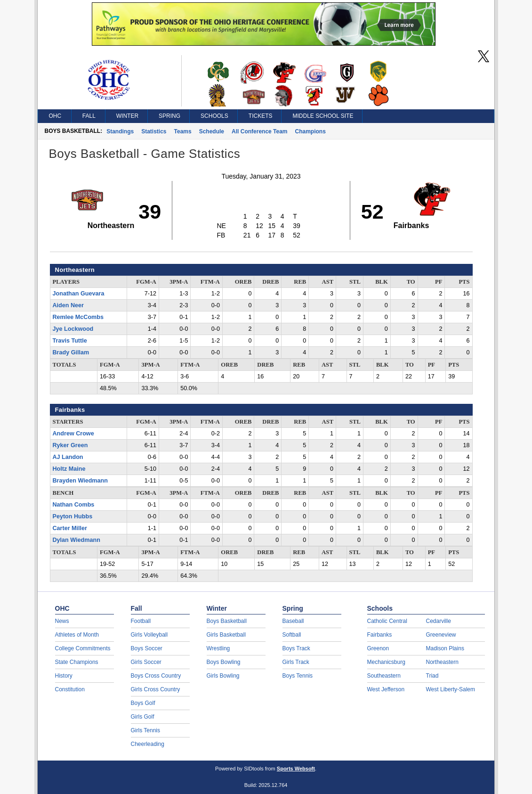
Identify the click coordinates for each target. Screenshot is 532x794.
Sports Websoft (296, 769)
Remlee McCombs (78, 317)
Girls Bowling (223, 676)
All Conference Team (259, 131)
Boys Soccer (147, 648)
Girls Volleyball (149, 635)
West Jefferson (386, 689)
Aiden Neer (69, 305)
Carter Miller (70, 528)
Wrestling (218, 648)
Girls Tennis (145, 730)
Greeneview (441, 635)
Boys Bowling (224, 662)
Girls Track (296, 662)
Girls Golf (143, 717)
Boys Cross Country (156, 676)
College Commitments (83, 648)
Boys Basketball (227, 621)
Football (141, 621)
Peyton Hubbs (73, 516)
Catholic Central (387, 621)
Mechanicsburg (386, 662)
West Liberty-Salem (451, 689)
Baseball (293, 621)
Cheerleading (148, 744)
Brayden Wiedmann (80, 481)
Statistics (154, 131)
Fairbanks (380, 635)
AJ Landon (68, 457)
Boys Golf (143, 703)
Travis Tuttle (70, 341)
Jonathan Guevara (79, 294)
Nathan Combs (74, 505)
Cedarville (439, 621)
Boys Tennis (298, 676)
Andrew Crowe (73, 434)
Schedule (212, 131)
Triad (432, 676)
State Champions (77, 662)
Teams (183, 131)
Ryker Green (70, 445)
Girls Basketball (226, 635)
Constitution (70, 689)
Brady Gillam (71, 352)
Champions (310, 131)
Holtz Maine (69, 469)
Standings (120, 131)
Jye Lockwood (73, 329)
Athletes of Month (77, 635)
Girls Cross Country (156, 689)
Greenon (378, 648)
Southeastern (384, 676)
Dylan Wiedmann (77, 540)
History (64, 676)
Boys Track (296, 648)
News (62, 621)
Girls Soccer (146, 662)
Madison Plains (445, 648)
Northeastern (442, 662)
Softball (292, 635)
